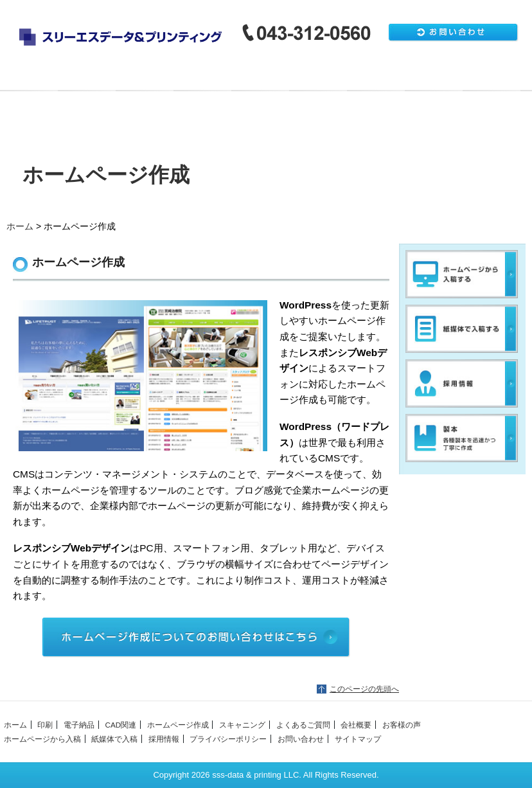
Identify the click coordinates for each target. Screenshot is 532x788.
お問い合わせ (301, 739)
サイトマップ (358, 739)
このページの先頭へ (364, 689)
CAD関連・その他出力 (233, 77)
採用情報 (462, 383)
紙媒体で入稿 (462, 329)
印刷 (100, 77)
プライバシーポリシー (228, 739)
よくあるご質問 (499, 77)
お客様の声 (402, 725)
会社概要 (29, 116)
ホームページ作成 (299, 77)
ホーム (33, 77)
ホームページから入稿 (462, 274)
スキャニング (432, 77)
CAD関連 (120, 725)
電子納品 (166, 77)
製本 (366, 77)
